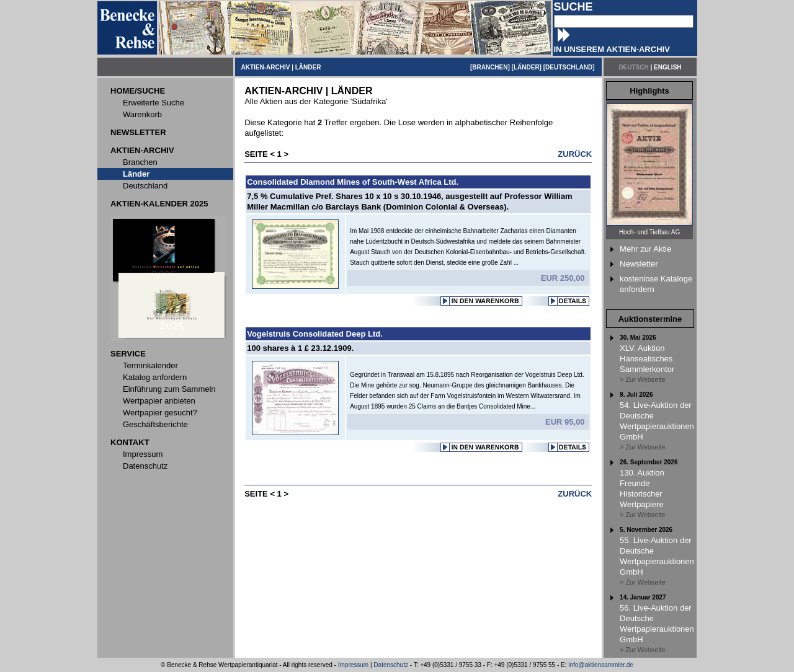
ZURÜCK (575, 154)
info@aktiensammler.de (601, 665)
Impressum (353, 665)
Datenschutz (391, 665)
